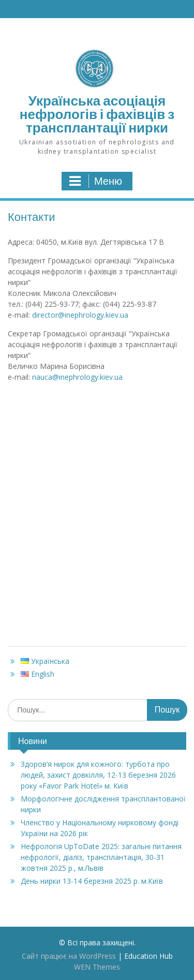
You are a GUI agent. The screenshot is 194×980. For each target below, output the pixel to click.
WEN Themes (97, 967)
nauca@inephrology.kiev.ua (77, 377)
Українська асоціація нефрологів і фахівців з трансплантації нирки (97, 114)
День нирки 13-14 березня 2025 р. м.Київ (92, 881)
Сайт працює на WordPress (69, 956)
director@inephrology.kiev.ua (80, 315)
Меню (96, 181)
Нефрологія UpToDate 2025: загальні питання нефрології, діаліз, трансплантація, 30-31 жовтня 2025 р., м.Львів (101, 857)
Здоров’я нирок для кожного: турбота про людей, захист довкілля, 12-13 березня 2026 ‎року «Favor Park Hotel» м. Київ (98, 775)
